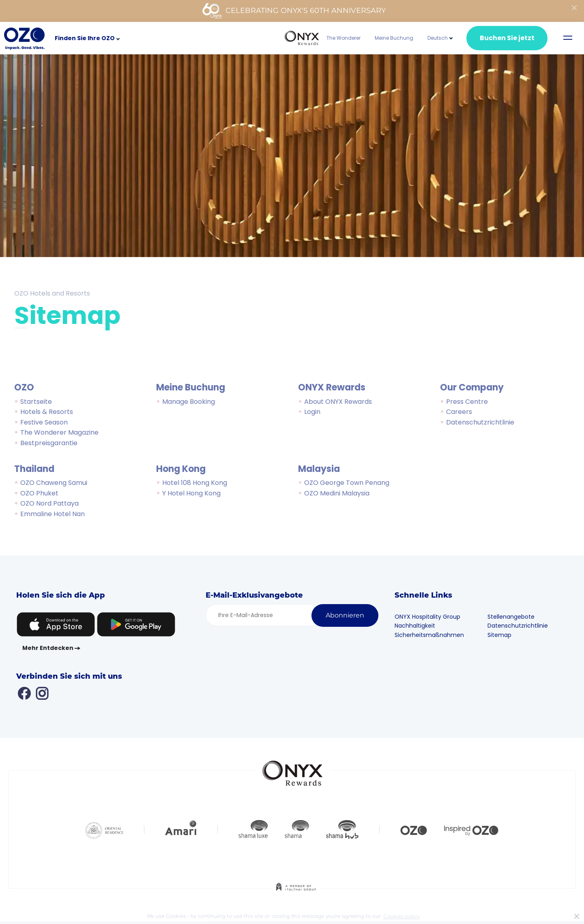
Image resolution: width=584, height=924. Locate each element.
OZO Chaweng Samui (54, 483)
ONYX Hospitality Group (430, 617)
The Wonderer (344, 38)
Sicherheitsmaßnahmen (432, 635)
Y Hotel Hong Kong (191, 493)
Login (312, 412)
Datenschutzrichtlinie (480, 422)
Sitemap (501, 635)
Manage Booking (189, 402)
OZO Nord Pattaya (49, 503)
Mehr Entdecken (48, 648)
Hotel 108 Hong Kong (195, 483)
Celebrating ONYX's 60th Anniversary (294, 11)
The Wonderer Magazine (59, 432)
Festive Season (44, 422)
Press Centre (467, 402)
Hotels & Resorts (47, 412)
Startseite (36, 402)
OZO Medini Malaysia (337, 493)
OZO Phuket (39, 493)
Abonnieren (345, 615)
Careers (459, 412)
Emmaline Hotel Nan (53, 514)
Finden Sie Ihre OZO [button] (85, 38)
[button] (438, 38)
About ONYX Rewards (338, 402)
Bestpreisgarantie (49, 443)
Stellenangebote (513, 617)
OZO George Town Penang (347, 483)
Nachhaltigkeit (417, 626)
